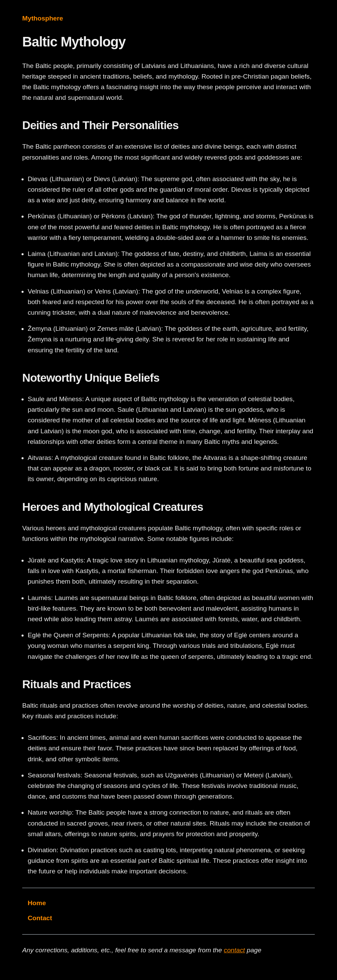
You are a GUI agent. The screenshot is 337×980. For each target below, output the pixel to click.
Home (37, 903)
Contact (40, 918)
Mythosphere (43, 18)
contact (234, 950)
